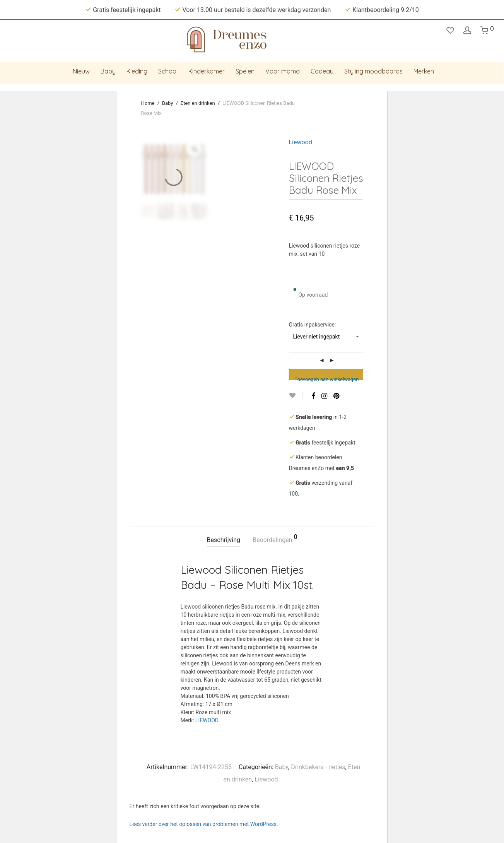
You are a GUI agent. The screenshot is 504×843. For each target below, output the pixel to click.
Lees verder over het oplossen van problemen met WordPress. (204, 824)
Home (148, 103)
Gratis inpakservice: (313, 325)
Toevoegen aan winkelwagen (327, 378)
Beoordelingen (275, 539)
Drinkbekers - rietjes (318, 767)
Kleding (137, 71)
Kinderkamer (207, 71)
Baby (108, 71)
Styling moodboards (373, 71)
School (168, 71)
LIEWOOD (207, 720)
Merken (424, 71)
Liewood (301, 142)
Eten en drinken (198, 103)
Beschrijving (224, 540)
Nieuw (81, 71)
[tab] (224, 540)
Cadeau (322, 71)
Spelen (245, 71)
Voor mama (283, 71)
